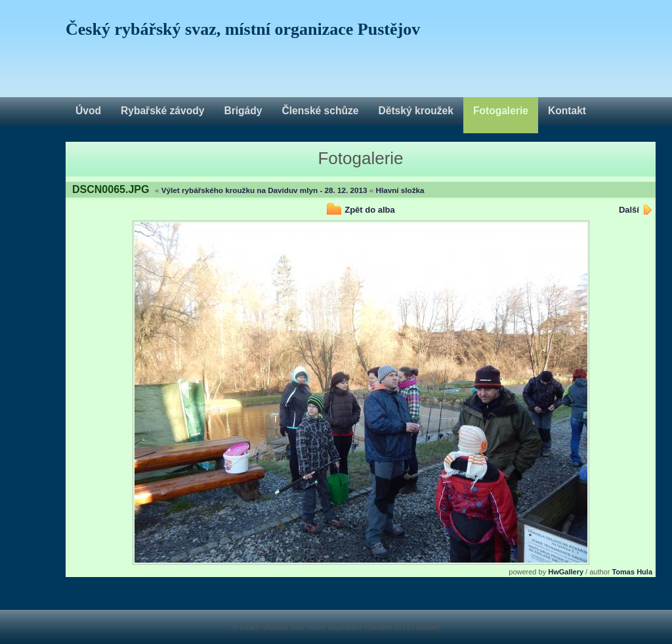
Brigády (243, 111)
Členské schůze (320, 111)
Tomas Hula (632, 572)
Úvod (88, 111)
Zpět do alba (370, 210)
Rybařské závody (162, 111)
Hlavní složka (400, 190)
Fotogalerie (501, 111)
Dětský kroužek (415, 111)
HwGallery (566, 572)
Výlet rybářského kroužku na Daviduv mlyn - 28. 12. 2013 (264, 190)
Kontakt (567, 111)
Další (629, 210)
